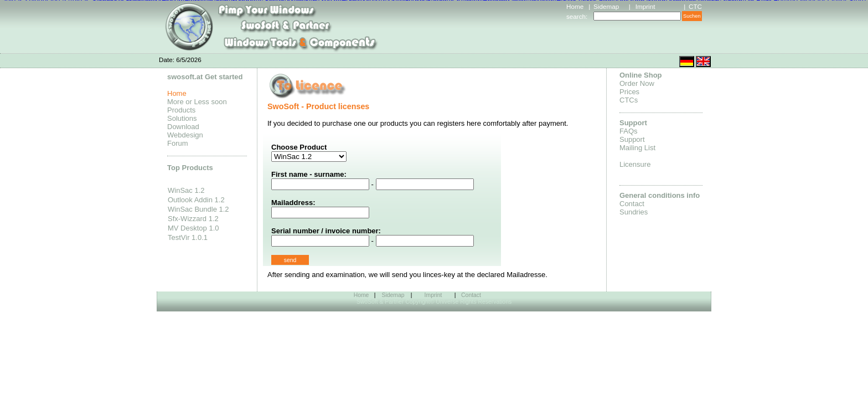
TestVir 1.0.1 (188, 237)
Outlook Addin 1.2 (196, 200)
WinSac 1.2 (186, 190)
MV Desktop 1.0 (193, 228)
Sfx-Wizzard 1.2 (193, 219)
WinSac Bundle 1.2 (198, 209)
